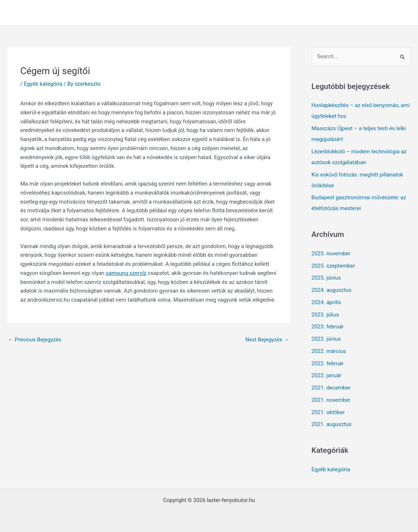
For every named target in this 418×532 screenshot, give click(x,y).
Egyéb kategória (43, 84)
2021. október (328, 412)
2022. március (329, 351)
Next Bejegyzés (267, 340)
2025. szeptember (333, 266)
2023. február (328, 327)
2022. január (327, 375)
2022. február (328, 363)
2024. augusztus (332, 290)
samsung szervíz (126, 273)
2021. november (331, 400)
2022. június (326, 339)
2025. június (326, 278)
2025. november (331, 254)
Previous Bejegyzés (35, 340)
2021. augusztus (332, 424)
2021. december (331, 388)
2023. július (326, 315)
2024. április (326, 302)
